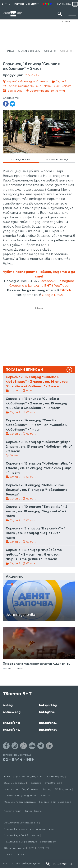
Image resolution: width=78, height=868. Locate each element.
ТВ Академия (63, 789)
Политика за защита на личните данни (29, 829)
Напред (47, 789)
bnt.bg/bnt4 (48, 730)
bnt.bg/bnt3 (48, 723)
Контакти (11, 789)
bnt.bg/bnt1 (11, 723)
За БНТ (8, 776)
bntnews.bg (12, 712)
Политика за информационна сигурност (30, 842)
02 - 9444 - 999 (18, 759)
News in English (13, 811)
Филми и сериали (29, 51)
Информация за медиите (20, 796)
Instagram (66, 281)
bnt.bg (8, 705)
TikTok (65, 290)
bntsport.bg (48, 705)
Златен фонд (56, 776)
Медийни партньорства (20, 802)
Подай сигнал (30, 789)
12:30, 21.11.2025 (14, 668)
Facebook (47, 281)
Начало (9, 51)
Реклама (65, 22)
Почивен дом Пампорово (55, 802)
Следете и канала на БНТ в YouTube (39, 286)
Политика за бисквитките (21, 835)
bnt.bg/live (47, 712)
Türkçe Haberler (34, 811)
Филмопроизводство (30, 776)
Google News (52, 295)
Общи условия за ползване (21, 823)
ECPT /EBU (44, 848)
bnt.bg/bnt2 (12, 730)
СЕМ (31, 848)
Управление (53, 783)
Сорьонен (51, 51)
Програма (35, 783)
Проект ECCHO (14, 854)
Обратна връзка (14, 848)
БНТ (4, 4)
